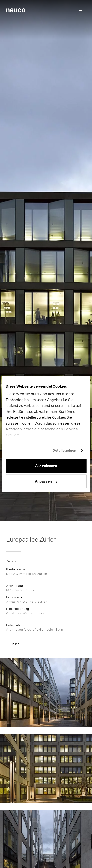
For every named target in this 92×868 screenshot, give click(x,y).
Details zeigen (64, 451)
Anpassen (46, 481)
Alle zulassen (46, 466)
